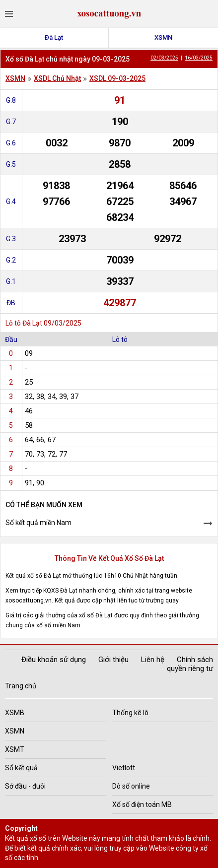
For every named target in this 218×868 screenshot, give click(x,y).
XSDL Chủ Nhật (57, 78)
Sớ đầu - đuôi (25, 786)
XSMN (163, 37)
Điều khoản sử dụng (54, 660)
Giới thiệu (113, 660)
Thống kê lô (130, 713)
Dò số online (131, 786)
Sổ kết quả (21, 768)
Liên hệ (153, 660)
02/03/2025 (164, 58)
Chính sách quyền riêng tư (190, 664)
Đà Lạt (54, 37)
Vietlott (124, 768)
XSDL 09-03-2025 (117, 78)
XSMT (15, 749)
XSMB (15, 713)
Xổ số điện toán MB (142, 804)
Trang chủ (21, 686)
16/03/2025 (199, 58)
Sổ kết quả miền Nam (38, 523)
